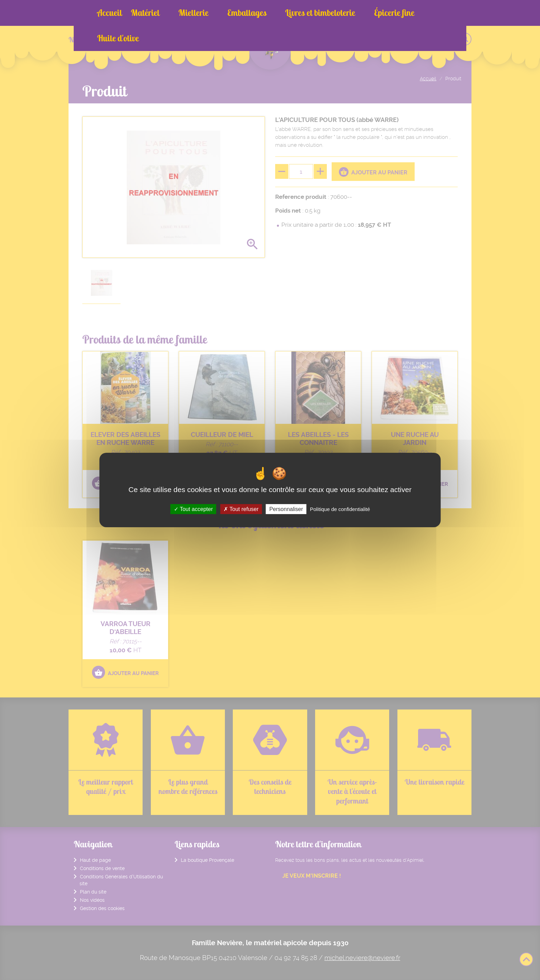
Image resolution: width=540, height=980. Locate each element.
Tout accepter (193, 509)
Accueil (110, 13)
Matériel (145, 13)
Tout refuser (241, 509)
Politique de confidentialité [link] (340, 509)
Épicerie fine (353, 13)
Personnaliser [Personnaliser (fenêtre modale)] (286, 509)
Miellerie (183, 13)
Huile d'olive (403, 13)
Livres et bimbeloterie (289, 13)
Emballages (226, 13)
